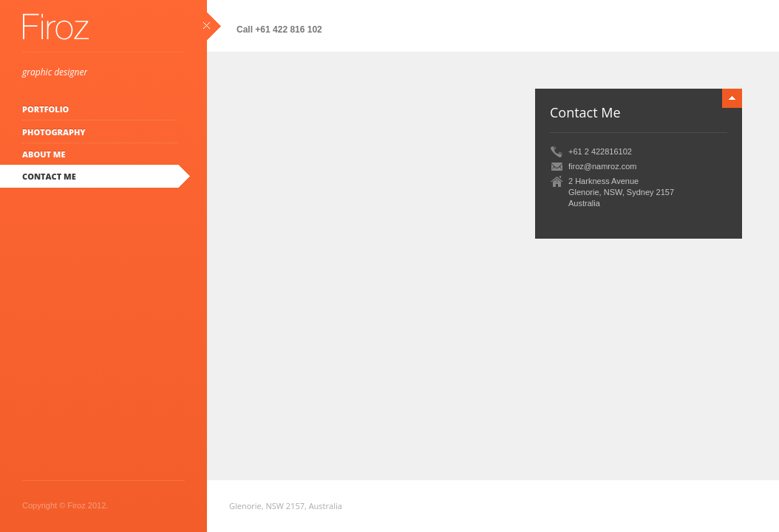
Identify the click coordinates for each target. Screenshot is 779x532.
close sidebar (212, 26)
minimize (732, 98)
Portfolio (45, 109)
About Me (44, 154)
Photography (54, 132)
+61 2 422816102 (600, 151)
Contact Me (49, 176)
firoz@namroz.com (602, 166)
